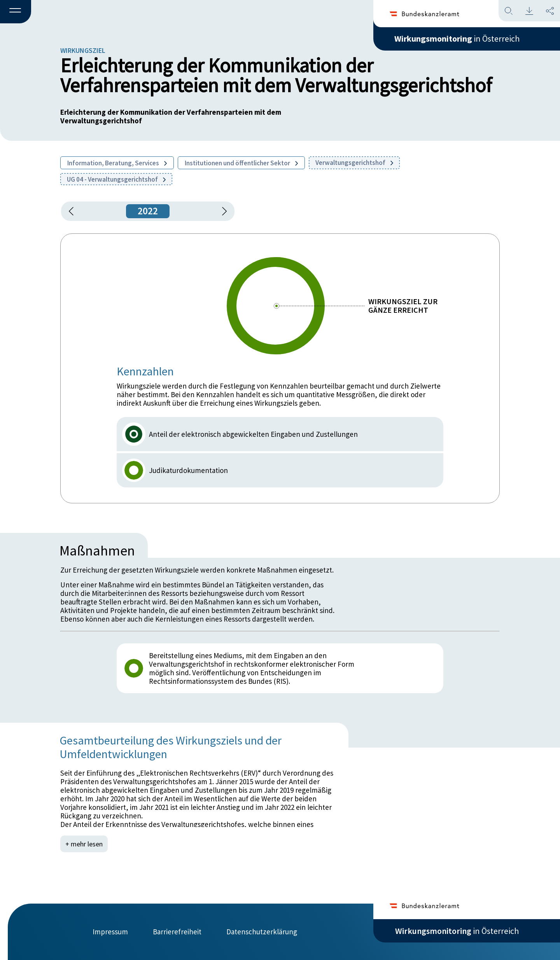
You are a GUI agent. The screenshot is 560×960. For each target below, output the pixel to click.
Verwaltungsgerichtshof (354, 163)
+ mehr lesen (84, 844)
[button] (16, 12)
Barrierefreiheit (177, 932)
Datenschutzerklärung (262, 932)
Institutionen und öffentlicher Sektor (241, 163)
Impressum (110, 932)
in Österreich (457, 39)
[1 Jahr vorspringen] (222, 211)
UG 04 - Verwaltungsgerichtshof (116, 179)
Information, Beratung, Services (117, 163)
